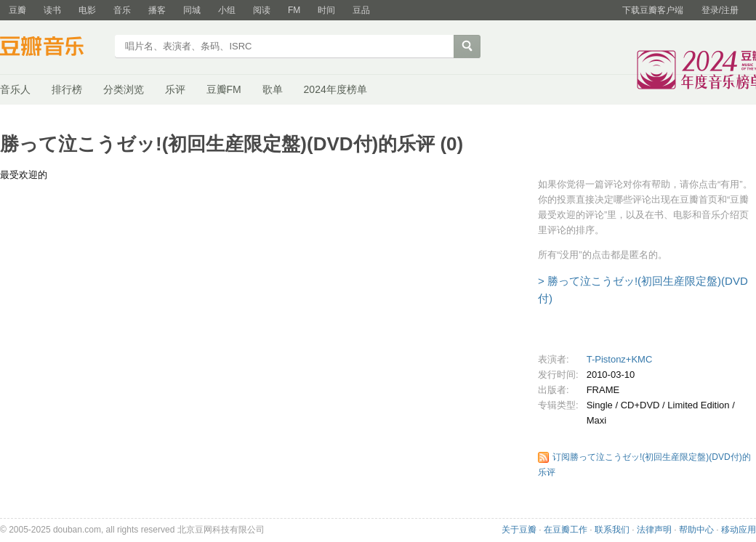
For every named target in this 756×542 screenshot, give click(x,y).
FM (294, 10)
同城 (192, 10)
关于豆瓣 (519, 530)
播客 (157, 10)
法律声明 (654, 530)
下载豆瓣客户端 (653, 10)
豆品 (361, 10)
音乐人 (15, 89)
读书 (52, 10)
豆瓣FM (224, 89)
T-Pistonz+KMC (620, 359)
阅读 (262, 10)
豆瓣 (17, 10)
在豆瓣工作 (566, 530)
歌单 (273, 89)
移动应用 (739, 530)
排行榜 (67, 89)
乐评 (175, 89)
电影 (87, 10)
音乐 (122, 10)
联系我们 (612, 530)
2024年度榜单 (335, 89)
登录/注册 (720, 10)
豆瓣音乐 (53, 48)
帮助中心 (696, 530)
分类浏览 (124, 89)
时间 (326, 10)
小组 (227, 10)
